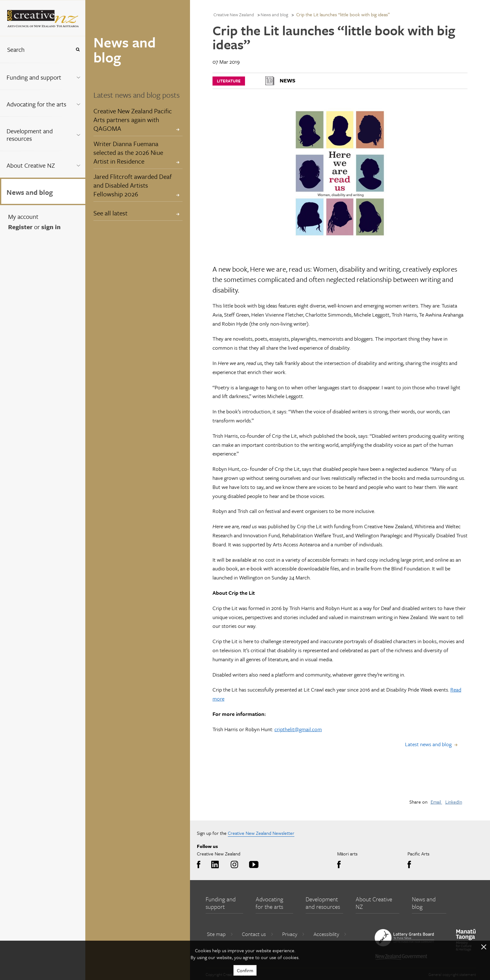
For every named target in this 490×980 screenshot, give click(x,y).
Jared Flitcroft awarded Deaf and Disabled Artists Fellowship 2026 (133, 185)
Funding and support (34, 77)
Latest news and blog (428, 744)
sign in (51, 227)
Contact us (258, 934)
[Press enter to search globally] (78, 49)
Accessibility (330, 934)
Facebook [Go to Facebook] (200, 865)
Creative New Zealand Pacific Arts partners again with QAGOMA (133, 120)
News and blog (30, 192)
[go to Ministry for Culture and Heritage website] (466, 940)
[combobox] (36, 49)
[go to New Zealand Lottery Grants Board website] (404, 938)
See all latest (110, 213)
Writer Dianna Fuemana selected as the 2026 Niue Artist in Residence (128, 152)
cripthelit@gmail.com (298, 729)
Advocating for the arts (36, 104)
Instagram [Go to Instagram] (233, 865)
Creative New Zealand (234, 15)
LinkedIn (454, 802)
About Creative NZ (31, 165)
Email (436, 802)
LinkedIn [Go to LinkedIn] (214, 865)
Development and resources (30, 135)
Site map (220, 934)
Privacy (293, 934)
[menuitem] (43, 76)
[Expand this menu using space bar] (78, 76)
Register (20, 227)
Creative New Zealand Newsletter (261, 833)
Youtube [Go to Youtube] (253, 865)
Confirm (245, 970)
